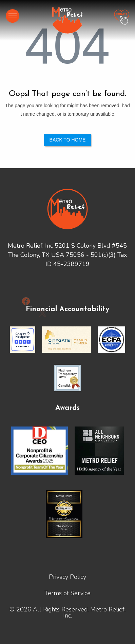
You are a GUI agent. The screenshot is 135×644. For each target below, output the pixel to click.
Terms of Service (67, 593)
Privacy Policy (67, 577)
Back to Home (68, 140)
